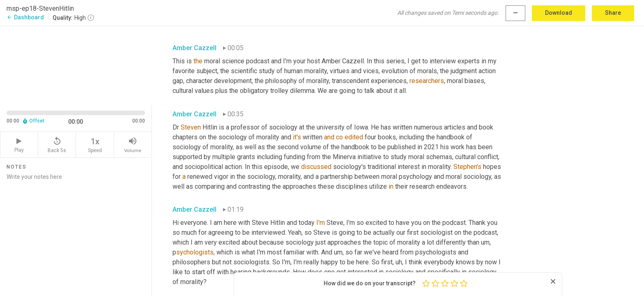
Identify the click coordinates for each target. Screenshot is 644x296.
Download (559, 13)
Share (613, 13)
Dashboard (25, 17)
